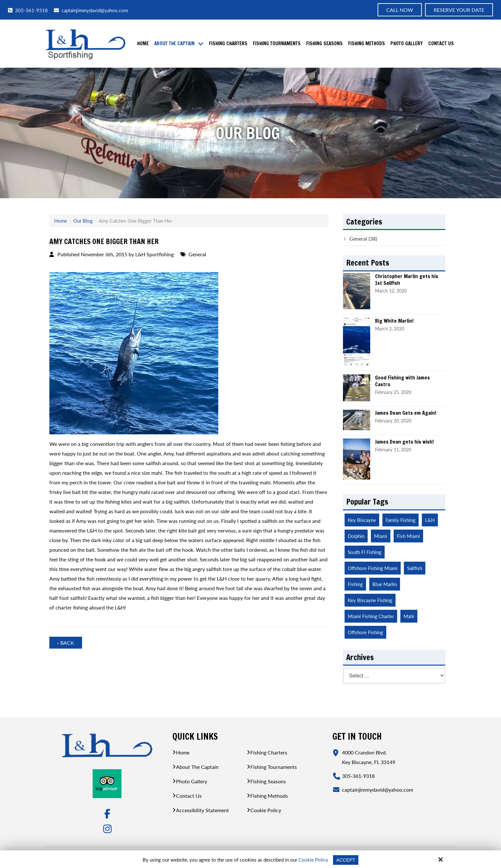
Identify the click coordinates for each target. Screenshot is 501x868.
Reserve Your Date (459, 10)
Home (61, 221)
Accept (346, 860)
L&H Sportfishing (154, 254)
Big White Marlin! (394, 321)
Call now (400, 10)
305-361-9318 (28, 10)
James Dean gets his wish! (404, 442)
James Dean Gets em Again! (406, 413)
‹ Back (66, 643)
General (197, 254)
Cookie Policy (313, 860)
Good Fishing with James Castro (402, 381)
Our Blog (83, 221)
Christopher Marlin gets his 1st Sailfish (407, 280)
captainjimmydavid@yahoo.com (91, 10)
